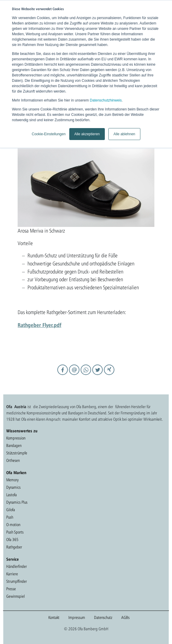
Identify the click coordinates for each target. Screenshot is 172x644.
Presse (11, 589)
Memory (12, 480)
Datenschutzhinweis (106, 100)
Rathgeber (14, 547)
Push (10, 517)
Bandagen (14, 445)
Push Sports (15, 532)
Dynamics (13, 487)
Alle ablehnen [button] (124, 134)
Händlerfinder (17, 566)
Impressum (77, 617)
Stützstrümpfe (17, 453)
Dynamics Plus (17, 502)
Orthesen (13, 460)
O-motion (13, 525)
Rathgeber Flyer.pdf (39, 325)
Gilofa (11, 510)
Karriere (12, 574)
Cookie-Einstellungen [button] (49, 134)
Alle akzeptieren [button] (87, 134)
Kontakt (54, 617)
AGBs (125, 617)
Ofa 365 (12, 540)
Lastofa (11, 495)
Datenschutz (103, 617)
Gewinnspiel (16, 596)
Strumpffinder (17, 581)
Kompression (16, 438)
